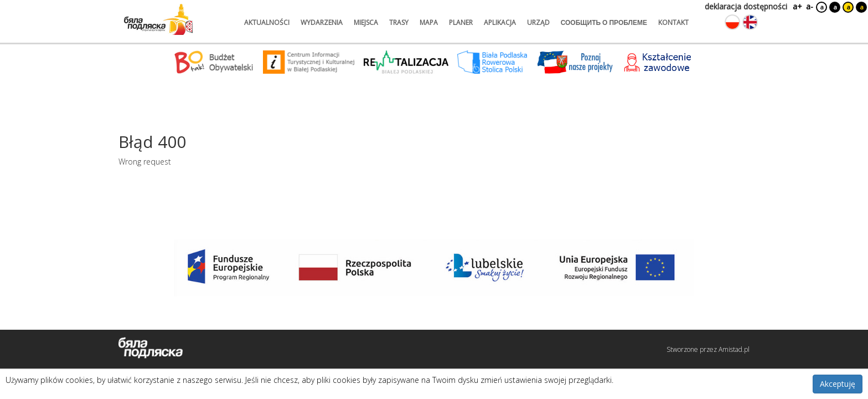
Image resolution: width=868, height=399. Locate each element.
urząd (538, 22)
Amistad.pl (734, 349)
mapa (429, 22)
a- (810, 6)
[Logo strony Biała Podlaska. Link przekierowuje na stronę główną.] (158, 19)
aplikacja (500, 22)
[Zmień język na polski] (732, 22)
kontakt (673, 22)
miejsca (366, 22)
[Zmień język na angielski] (750, 22)
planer (461, 22)
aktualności (267, 22)
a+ (797, 6)
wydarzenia (322, 22)
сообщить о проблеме (604, 22)
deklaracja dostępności (746, 6)
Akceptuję (838, 384)
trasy (399, 22)
